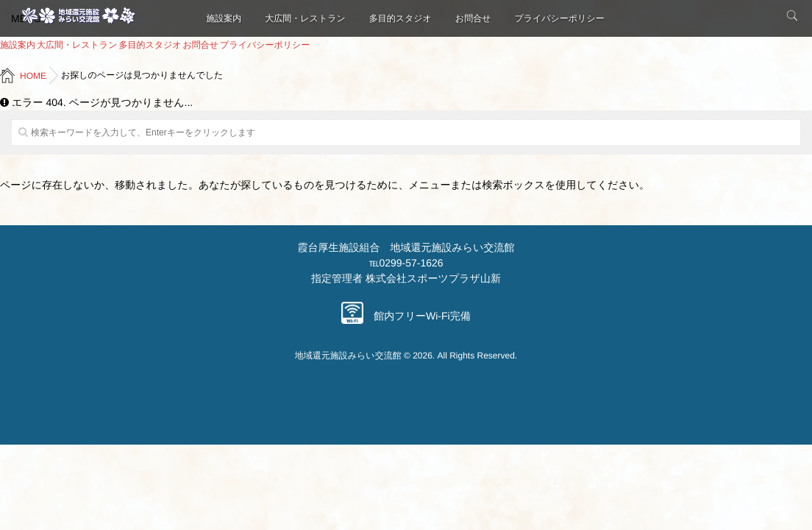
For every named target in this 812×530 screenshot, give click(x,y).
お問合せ (473, 18)
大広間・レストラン (305, 18)
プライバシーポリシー (559, 18)
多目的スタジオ (400, 18)
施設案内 (224, 18)
